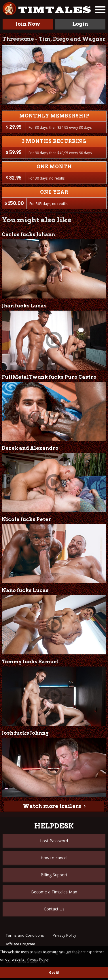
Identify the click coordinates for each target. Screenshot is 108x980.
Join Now (28, 24)
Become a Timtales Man (54, 892)
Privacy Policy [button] (38, 959)
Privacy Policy (65, 935)
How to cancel (54, 858)
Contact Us (54, 909)
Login (80, 24)
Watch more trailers (52, 806)
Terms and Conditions (25, 935)
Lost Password (54, 841)
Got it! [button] (54, 972)
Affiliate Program (20, 944)
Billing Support (54, 875)
